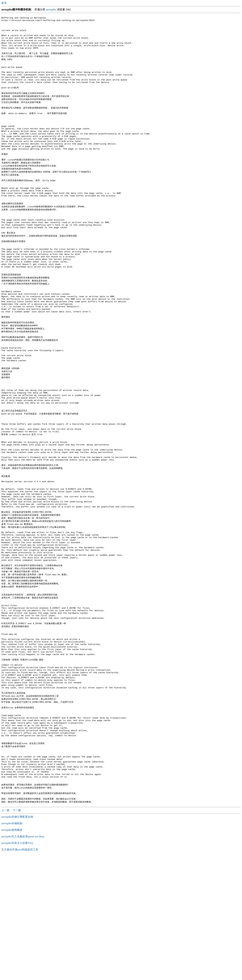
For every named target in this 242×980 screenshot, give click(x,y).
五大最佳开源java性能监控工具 (20, 974)
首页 (4, 3)
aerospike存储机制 (12, 947)
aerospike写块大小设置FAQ (17, 967)
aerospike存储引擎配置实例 (17, 941)
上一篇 (6, 934)
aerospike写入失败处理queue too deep (23, 961)
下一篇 (17, 934)
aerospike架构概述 (12, 954)
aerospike (51, 9)
